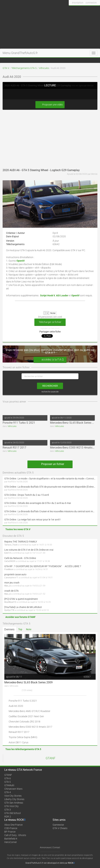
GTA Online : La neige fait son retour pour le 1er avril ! (32, 520)
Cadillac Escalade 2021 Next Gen (26, 716)
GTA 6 (8, 778)
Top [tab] (20, 629)
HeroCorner (11, 842)
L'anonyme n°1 (11, 578)
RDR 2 (8, 817)
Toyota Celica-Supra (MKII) (23, 737)
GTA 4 (8, 792)
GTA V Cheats (60, 828)
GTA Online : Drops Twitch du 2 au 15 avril (27, 495)
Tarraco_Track (11, 545)
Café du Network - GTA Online (20, 558)
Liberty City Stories (14, 799)
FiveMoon (9, 569)
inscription (78, 3)
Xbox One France (13, 825)
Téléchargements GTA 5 (24, 68)
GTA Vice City (11, 806)
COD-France (11, 828)
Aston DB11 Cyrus (18, 742)
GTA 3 (8, 810)
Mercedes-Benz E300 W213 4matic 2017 (75, 448)
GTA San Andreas (14, 803)
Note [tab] (29, 629)
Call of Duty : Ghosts (15, 835)
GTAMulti (9, 785)
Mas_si (8, 586)
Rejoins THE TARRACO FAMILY (21, 542)
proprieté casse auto (15, 574)
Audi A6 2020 (16, 706)
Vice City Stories (13, 796)
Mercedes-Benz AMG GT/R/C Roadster (30, 711)
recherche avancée (50, 392)
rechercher (50, 386)
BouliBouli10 (10, 602)
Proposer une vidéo (50, 105)
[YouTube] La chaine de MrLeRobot (23, 607)
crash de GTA (11, 591)
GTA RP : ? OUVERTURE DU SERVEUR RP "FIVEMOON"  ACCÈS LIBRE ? (43, 566)
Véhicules (44, 68)
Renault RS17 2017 (14, 448)
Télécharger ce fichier (50, 322)
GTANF (51, 758)
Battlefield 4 (11, 839)
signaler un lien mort (50, 328)
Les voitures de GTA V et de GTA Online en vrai (29, 550)
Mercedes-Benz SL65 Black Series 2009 (74, 423)
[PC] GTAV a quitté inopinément (21, 599)
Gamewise (58, 825)
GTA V (6, 68)
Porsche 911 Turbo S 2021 (19, 423)
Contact (56, 848)
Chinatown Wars (13, 789)
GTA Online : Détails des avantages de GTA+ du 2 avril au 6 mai (38, 503)
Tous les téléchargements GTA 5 (23, 749)
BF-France (10, 832)
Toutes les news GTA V (18, 529)
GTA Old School (12, 813)
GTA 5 (8, 782)
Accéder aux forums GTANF (20, 617)
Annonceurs (46, 848)
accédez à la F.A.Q (50, 360)
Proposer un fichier (50, 464)
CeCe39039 (10, 561)
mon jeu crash (12, 583)
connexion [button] (91, 3)
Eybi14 (8, 553)
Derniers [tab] (9, 629)
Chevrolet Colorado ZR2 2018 (24, 722)
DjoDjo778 (9, 610)
